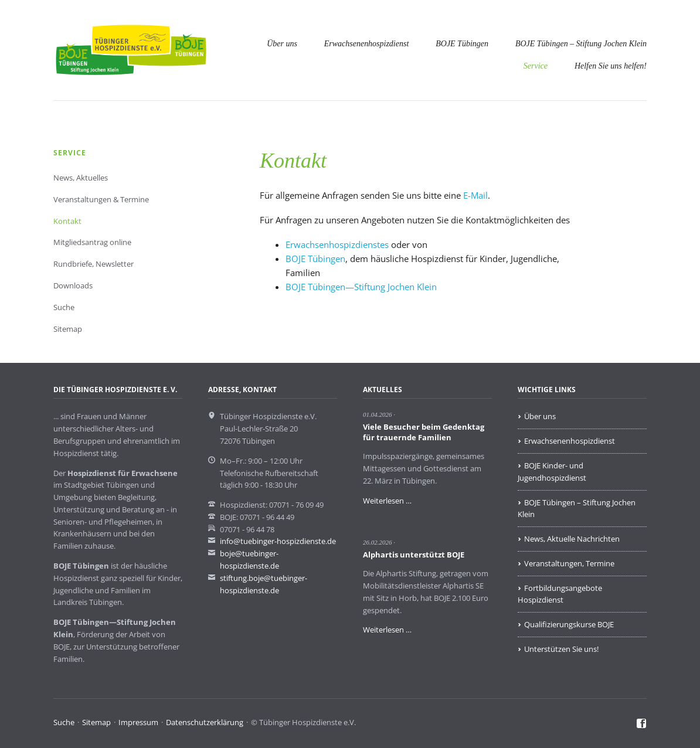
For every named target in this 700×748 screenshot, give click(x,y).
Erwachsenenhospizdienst (367, 44)
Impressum (138, 722)
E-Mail (475, 195)
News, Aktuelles (81, 178)
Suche (64, 307)
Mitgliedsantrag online (92, 242)
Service (536, 66)
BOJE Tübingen (462, 44)
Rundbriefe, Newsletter (94, 264)
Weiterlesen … (387, 501)
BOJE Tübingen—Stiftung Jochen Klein (361, 287)
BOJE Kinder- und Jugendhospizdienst (552, 472)
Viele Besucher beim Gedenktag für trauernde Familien (424, 432)
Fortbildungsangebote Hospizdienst (560, 594)
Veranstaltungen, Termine (569, 563)
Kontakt (67, 221)
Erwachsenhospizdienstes (337, 244)
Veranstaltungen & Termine (101, 199)
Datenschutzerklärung (205, 722)
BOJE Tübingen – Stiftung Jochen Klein (581, 44)
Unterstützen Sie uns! (561, 649)
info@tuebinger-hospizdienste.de (278, 541)
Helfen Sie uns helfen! (611, 66)
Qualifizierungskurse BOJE (569, 624)
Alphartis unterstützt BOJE (414, 555)
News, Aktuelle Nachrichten (572, 539)
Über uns (282, 44)
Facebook (642, 724)
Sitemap (68, 329)
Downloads (73, 285)
